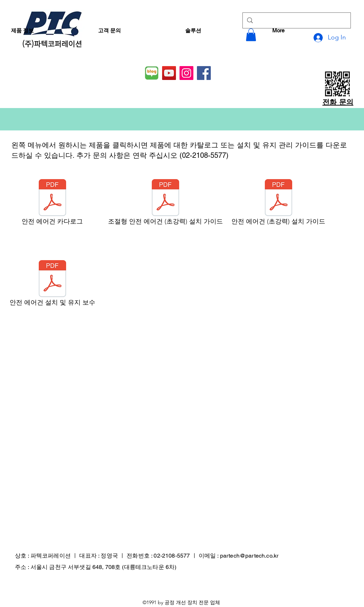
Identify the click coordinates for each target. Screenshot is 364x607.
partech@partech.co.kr (249, 556)
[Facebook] (204, 73)
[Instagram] (186, 73)
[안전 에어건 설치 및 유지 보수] (52, 285)
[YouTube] (169, 73)
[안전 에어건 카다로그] (52, 204)
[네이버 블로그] (152, 73)
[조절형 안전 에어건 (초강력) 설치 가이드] (165, 204)
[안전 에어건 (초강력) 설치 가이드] (278, 204)
